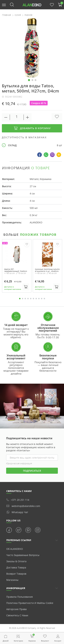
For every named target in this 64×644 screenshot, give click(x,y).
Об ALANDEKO (15, 549)
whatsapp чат (17, 512)
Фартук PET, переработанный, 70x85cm (16, 270)
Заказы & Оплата (16, 561)
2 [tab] (23, 299)
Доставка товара (16, 567)
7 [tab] (36, 299)
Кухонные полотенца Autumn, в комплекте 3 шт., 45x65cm (47, 270)
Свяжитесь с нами (17, 615)
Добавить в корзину (32, 128)
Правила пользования (20, 597)
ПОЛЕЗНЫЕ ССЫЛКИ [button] (19, 540)
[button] (4, 5)
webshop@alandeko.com (23, 506)
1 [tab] (20, 299)
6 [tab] (33, 299)
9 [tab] (42, 299)
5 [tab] (31, 299)
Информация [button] (16, 588)
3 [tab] (25, 299)
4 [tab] (28, 299)
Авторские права (16, 609)
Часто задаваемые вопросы (23, 555)
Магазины (12, 580)
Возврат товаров (16, 574)
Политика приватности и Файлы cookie (30, 603)
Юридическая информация (19, 463)
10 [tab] (44, 299)
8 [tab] (39, 299)
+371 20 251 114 (18, 500)
